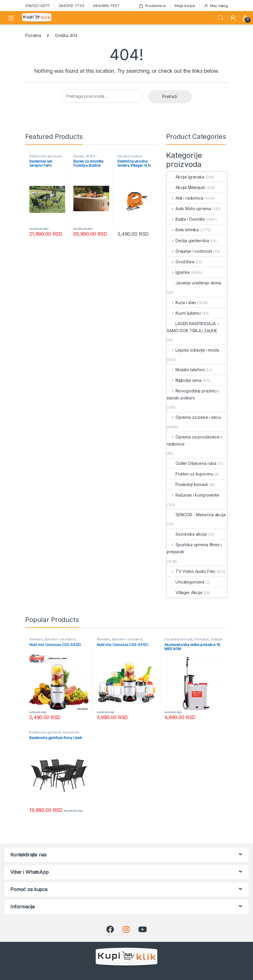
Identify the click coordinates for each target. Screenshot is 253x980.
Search (221, 18)
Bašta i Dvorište (186, 219)
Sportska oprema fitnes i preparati (194, 548)
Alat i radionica (185, 198)
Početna (33, 35)
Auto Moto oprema (189, 209)
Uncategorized (185, 582)
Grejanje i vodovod (189, 251)
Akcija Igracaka (185, 177)
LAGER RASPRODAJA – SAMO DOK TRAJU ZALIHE (193, 327)
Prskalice (202, 639)
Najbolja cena (184, 380)
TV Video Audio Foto (191, 571)
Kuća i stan (181, 302)
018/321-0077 (37, 6)
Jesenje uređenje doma (194, 283)
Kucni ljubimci (184, 313)
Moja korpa (185, 6)
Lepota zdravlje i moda (193, 350)
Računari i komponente (193, 495)
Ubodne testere (130, 156)
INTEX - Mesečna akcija (86, 158)
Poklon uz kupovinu (190, 474)
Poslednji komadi (187, 484)
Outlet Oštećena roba (192, 463)
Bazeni (79, 156)
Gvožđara (181, 262)
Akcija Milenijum (186, 187)
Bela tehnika (183, 230)
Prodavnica (152, 6)
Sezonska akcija (187, 534)
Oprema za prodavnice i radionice (194, 440)
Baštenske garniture (45, 156)
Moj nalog (216, 6)
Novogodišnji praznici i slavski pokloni (193, 394)
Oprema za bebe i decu (194, 417)
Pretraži (170, 96)
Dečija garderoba (188, 241)
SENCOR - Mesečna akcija (196, 515)
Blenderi (36, 639)
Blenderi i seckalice (60, 639)
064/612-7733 (71, 6)
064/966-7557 (106, 6)
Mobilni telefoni (186, 370)
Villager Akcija (184, 592)
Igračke (178, 272)
